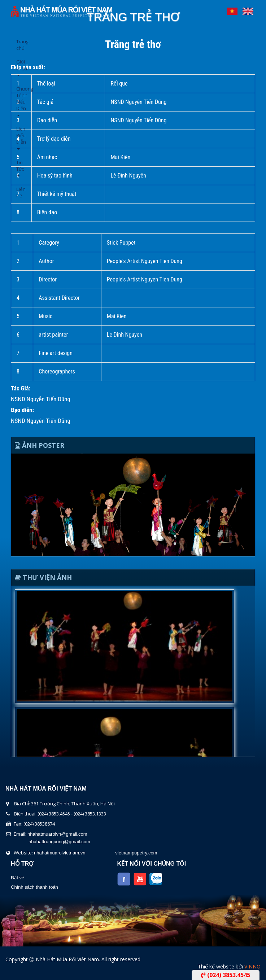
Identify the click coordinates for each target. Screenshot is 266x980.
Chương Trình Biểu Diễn (19, 101)
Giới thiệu (19, 67)
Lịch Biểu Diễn (19, 138)
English (248, 9)
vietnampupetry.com (136, 853)
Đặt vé (18, 878)
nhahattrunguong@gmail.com (59, 842)
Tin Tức (19, 168)
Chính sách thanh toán (34, 887)
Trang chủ (19, 45)
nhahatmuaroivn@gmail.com (57, 834)
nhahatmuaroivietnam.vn (60, 853)
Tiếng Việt (232, 9)
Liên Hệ (19, 192)
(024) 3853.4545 (226, 975)
